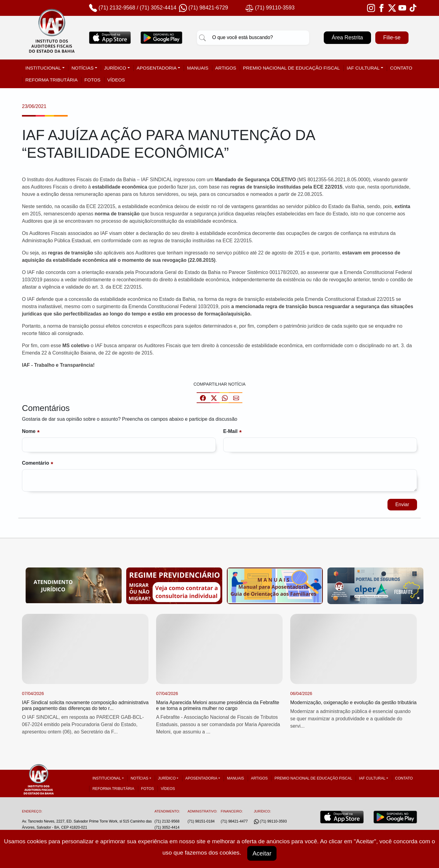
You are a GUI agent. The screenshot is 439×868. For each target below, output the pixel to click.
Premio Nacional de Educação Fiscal (291, 68)
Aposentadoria (157, 68)
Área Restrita (347, 38)
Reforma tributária (51, 80)
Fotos (93, 80)
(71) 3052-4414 (158, 8)
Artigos (226, 68)
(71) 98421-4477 (234, 821)
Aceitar (262, 853)
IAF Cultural (363, 68)
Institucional (43, 68)
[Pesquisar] (202, 38)
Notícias (82, 68)
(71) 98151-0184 (201, 821)
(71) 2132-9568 (117, 8)
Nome (29, 431)
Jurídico (115, 68)
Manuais (198, 68)
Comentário (36, 463)
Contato (401, 68)
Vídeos (116, 80)
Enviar (402, 504)
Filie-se (392, 38)
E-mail (230, 431)
